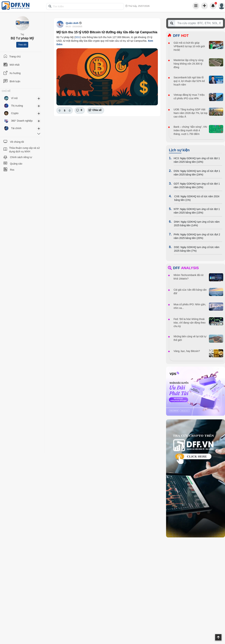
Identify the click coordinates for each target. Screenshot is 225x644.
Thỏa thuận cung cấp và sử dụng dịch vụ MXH (24, 150)
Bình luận (15, 81)
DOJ (78, 37)
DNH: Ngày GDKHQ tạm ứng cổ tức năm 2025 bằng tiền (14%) (197, 224)
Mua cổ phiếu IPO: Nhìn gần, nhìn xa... (190, 306)
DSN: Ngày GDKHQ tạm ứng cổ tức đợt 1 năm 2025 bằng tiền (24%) (197, 173)
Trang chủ (15, 57)
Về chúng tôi (17, 142)
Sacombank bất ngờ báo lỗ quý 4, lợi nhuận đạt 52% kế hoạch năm (189, 81)
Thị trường (17, 106)
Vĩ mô (14, 98)
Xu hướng (15, 73)
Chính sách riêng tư (21, 157)
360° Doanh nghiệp (22, 121)
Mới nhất (15, 65)
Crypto (15, 113)
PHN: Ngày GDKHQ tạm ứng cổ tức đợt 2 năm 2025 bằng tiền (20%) (197, 236)
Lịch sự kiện (179, 150)
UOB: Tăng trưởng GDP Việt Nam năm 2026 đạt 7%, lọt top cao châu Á (191, 113)
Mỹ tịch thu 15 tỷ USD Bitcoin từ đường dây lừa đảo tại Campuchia (107, 32)
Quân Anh (72, 23)
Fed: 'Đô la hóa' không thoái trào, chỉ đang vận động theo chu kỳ (190, 323)
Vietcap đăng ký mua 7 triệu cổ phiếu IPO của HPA (189, 97)
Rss (12, 170)
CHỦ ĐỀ (6, 91)
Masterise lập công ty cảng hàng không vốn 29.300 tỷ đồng (188, 64)
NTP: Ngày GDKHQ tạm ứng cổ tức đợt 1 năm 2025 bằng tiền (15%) (197, 211)
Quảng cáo (16, 164)
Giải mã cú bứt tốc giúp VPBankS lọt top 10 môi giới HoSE (189, 46)
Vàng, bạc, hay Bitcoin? (187, 351)
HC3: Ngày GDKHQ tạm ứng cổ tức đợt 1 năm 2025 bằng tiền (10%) (197, 160)
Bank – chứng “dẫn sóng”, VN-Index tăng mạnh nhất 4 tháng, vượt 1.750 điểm (191, 130)
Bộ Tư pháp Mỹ (22, 38)
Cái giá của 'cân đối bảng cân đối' (190, 292)
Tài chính (16, 128)
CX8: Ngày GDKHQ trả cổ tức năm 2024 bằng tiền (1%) (197, 198)
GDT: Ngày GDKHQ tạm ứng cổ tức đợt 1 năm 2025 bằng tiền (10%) (197, 185)
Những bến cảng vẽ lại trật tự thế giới (190, 338)
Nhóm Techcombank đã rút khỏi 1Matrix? (188, 277)
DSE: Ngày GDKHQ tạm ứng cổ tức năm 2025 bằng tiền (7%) (197, 249)
